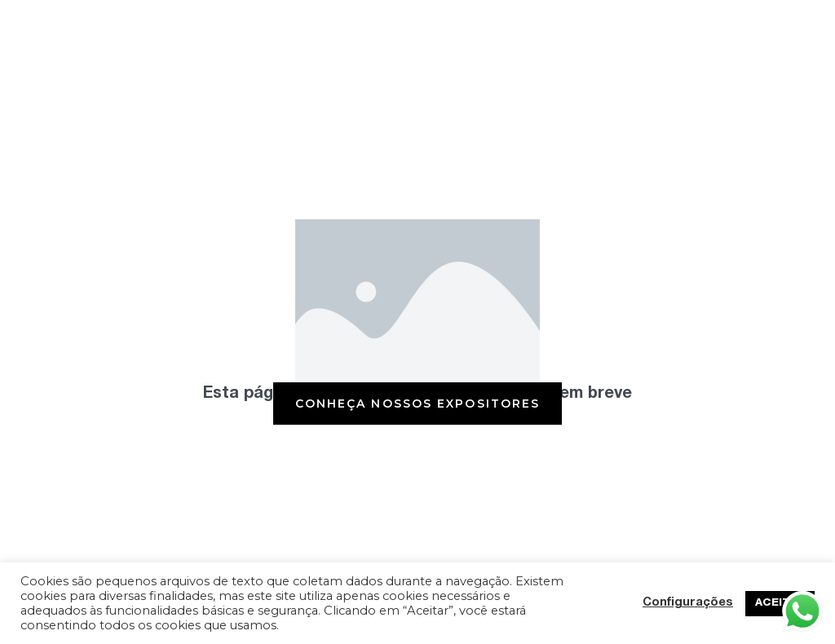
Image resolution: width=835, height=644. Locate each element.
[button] (418, 404)
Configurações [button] (688, 603)
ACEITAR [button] (780, 604)
